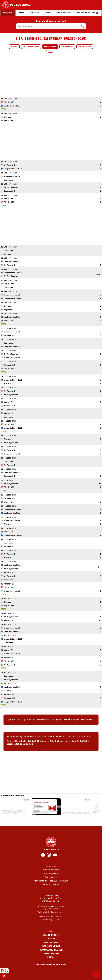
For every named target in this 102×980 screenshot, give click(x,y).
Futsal (51, 957)
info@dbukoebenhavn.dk (54, 912)
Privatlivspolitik (51, 873)
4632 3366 (86, 719)
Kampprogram (50, 47)
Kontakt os (51, 866)
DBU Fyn (51, 939)
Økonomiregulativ (51, 870)
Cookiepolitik (51, 877)
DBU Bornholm (51, 935)
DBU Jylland (51, 943)
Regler (51, 52)
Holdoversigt (67, 47)
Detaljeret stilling (31, 47)
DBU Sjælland (51, 954)
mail (68, 719)
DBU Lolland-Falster (51, 950)
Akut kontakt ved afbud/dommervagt (51, 881)
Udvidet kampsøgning (88, 13)
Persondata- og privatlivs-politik (51, 965)
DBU (51, 931)
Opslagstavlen (85, 47)
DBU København (51, 946)
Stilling (14, 47)
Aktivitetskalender (51, 885)
